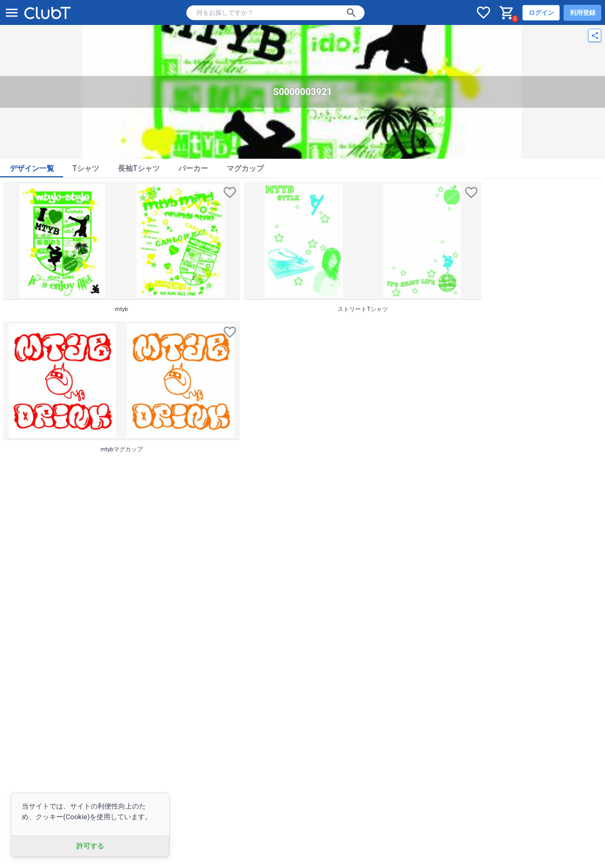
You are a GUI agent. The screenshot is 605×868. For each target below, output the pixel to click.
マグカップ (245, 168)
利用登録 (583, 13)
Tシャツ (86, 168)
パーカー (193, 168)
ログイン (541, 13)
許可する (90, 846)
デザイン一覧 (32, 168)
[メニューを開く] (12, 13)
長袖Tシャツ (139, 168)
